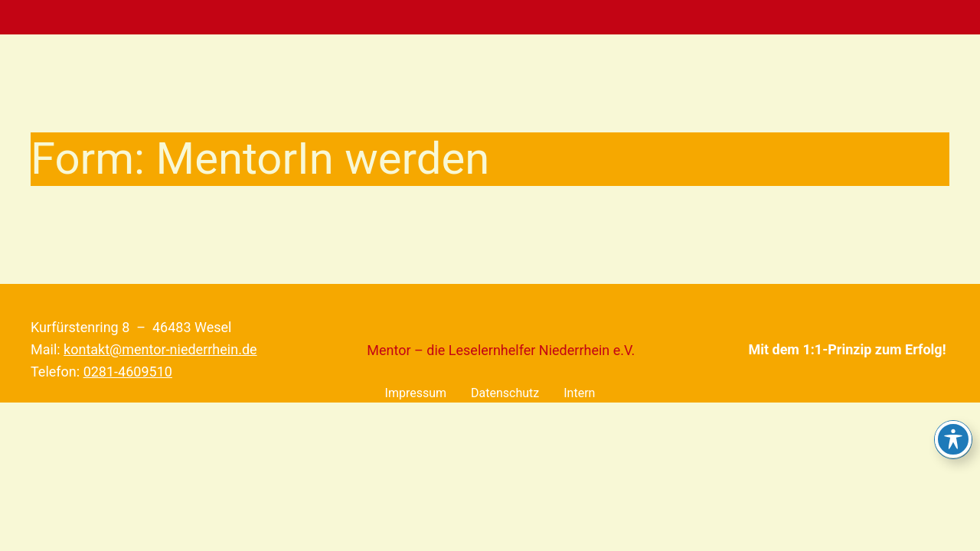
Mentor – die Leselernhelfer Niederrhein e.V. (501, 350)
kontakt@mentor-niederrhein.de (160, 349)
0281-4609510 (128, 372)
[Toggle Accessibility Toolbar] (953, 439)
